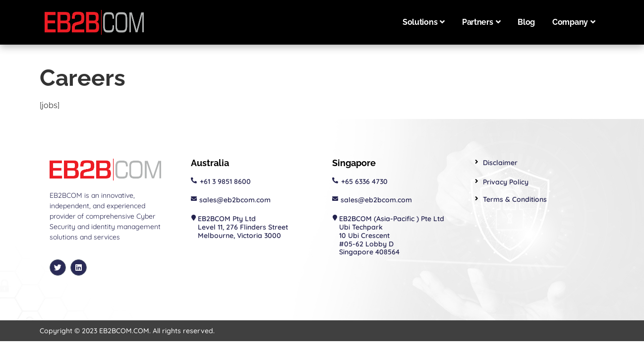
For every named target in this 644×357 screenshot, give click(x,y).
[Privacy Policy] (477, 181)
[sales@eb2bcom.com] (194, 199)
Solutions (424, 22)
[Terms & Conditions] (477, 199)
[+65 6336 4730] (335, 180)
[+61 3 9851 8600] (194, 180)
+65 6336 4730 (364, 181)
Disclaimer (500, 163)
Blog (526, 22)
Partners (481, 22)
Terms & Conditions (515, 199)
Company (574, 22)
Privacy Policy (506, 182)
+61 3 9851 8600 (225, 181)
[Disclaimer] (477, 162)
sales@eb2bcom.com (235, 200)
